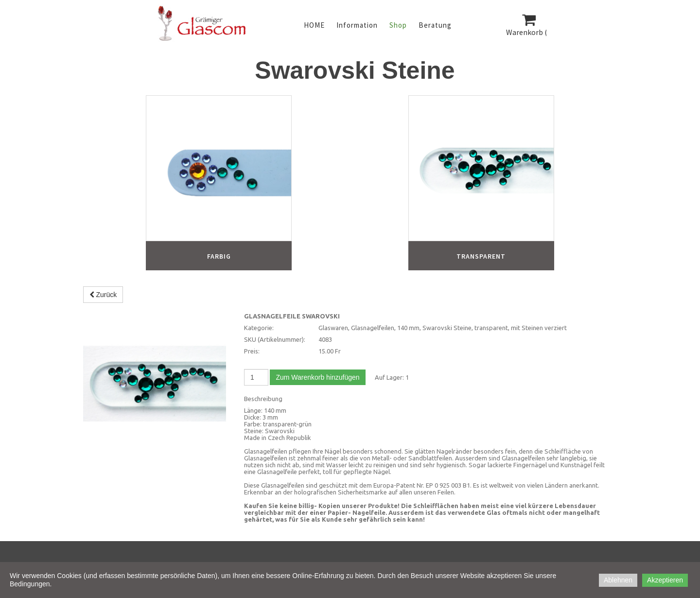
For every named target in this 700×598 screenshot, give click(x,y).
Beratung (435, 25)
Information (357, 25)
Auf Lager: (389, 377)
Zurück (103, 295)
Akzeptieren (665, 580)
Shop (398, 25)
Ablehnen (618, 580)
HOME (314, 25)
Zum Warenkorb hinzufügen (317, 377)
